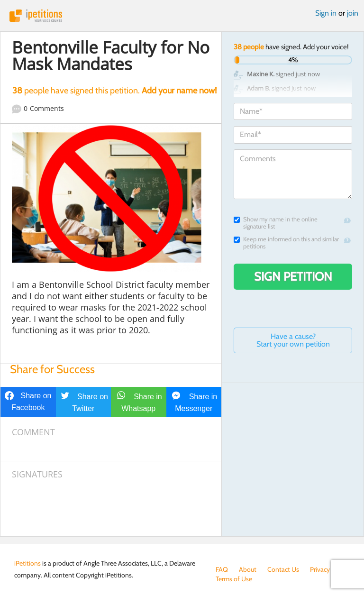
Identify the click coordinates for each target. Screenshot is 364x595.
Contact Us (283, 569)
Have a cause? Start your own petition (293, 340)
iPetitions (182, 16)
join (353, 13)
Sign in (326, 13)
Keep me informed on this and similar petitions (286, 243)
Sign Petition (293, 276)
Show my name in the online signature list (276, 223)
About (248, 569)
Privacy (320, 569)
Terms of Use (234, 579)
